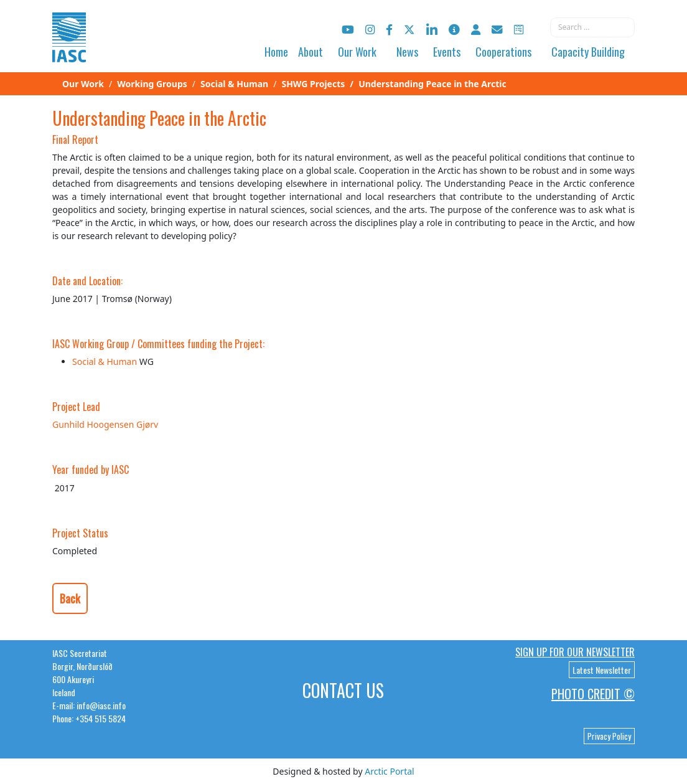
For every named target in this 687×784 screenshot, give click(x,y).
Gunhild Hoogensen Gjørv (105, 424)
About (311, 52)
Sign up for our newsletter (575, 652)
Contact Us (343, 690)
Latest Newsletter (602, 670)
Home (276, 52)
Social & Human (105, 361)
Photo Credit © (593, 694)
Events (447, 52)
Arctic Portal (389, 771)
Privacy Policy (609, 736)
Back (70, 598)
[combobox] (592, 27)
